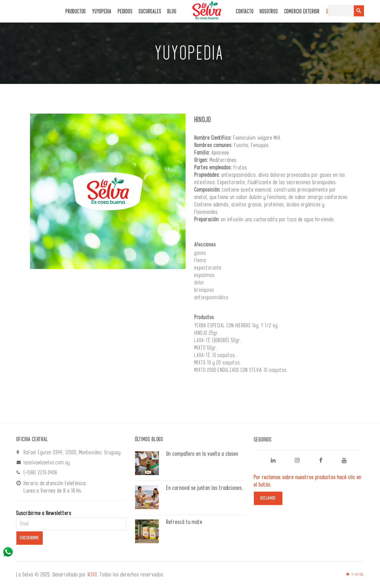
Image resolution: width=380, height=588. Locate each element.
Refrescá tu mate (184, 522)
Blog (172, 12)
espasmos (205, 275)
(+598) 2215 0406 (41, 473)
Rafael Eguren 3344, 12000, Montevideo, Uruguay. (73, 452)
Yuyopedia (102, 12)
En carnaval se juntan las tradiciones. (205, 488)
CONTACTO (245, 12)
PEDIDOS (125, 12)
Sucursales (150, 12)
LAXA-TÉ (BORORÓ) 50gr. (218, 340)
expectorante (208, 268)
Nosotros (269, 12)
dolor (200, 283)
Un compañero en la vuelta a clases (202, 454)
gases (200, 253)
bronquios (204, 290)
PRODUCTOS (76, 12)
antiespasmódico (212, 297)
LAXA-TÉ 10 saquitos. (215, 355)
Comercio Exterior (302, 12)
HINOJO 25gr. (207, 333)
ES (329, 12)
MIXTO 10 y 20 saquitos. (218, 363)
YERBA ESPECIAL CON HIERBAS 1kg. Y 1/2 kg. (237, 326)
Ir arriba (355, 574)
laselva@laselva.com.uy (47, 463)
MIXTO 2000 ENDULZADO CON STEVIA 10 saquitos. (241, 370)
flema (200, 260)
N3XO (93, 575)
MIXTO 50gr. (206, 348)
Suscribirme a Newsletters (44, 513)
